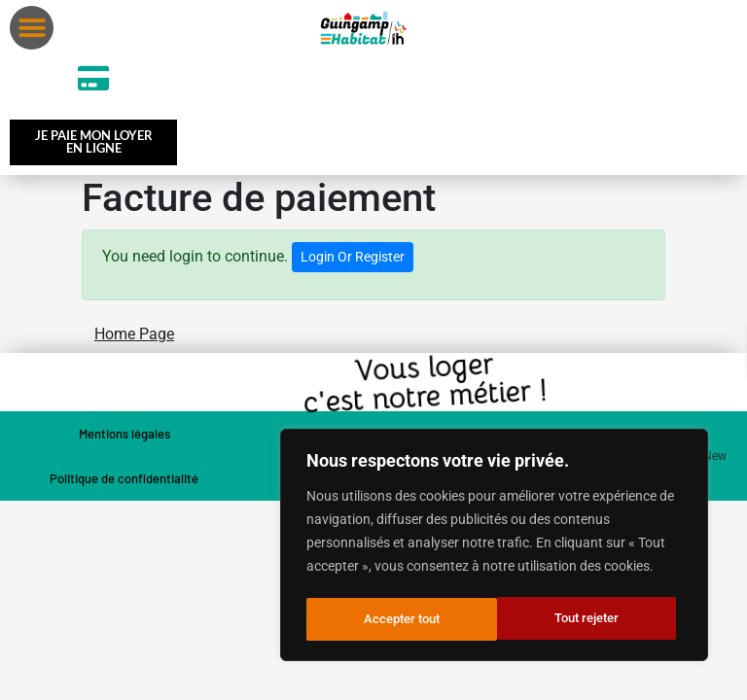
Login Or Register (353, 261)
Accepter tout (587, 619)
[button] (32, 28)
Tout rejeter (395, 619)
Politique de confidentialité (124, 482)
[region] (494, 547)
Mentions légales (124, 437)
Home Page (134, 338)
